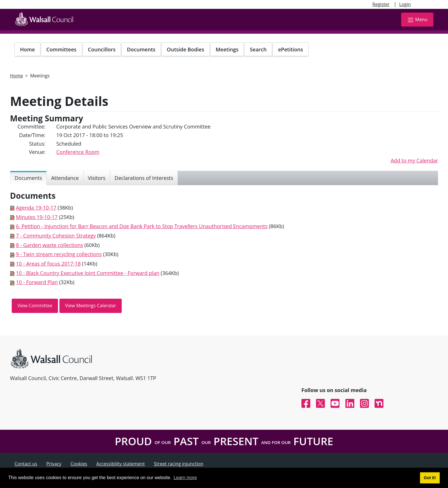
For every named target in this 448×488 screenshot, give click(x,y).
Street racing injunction (179, 464)
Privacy (54, 464)
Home (27, 49)
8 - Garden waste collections (50, 245)
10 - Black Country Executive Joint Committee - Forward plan (88, 273)
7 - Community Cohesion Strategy (56, 236)
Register (381, 4)
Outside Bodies (186, 49)
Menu (417, 20)
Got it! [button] (430, 478)
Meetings (227, 49)
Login (405, 4)
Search (258, 49)
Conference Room (78, 152)
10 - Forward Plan (37, 282)
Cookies (79, 464)
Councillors (102, 49)
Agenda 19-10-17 (36, 208)
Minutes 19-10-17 (37, 217)
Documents (141, 49)
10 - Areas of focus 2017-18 (48, 264)
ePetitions (290, 49)
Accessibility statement (121, 464)
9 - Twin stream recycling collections (59, 254)
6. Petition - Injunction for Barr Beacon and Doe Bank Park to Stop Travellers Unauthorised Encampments (142, 226)
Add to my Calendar (414, 160)
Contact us (26, 464)
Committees (61, 49)
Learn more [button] (185, 478)
